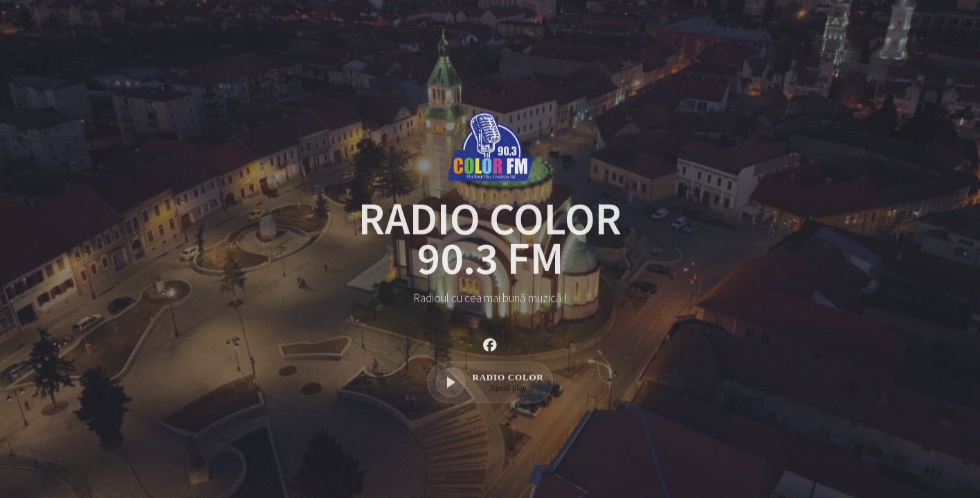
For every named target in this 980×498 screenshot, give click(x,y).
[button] (490, 349)
